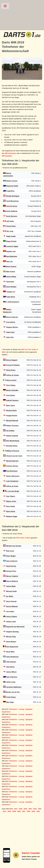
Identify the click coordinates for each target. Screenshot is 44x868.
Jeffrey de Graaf (12, 486)
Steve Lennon (11, 380)
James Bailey (11, 277)
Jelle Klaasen (11, 662)
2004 (30, 809)
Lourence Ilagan (12, 246)
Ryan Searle (11, 511)
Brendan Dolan (12, 446)
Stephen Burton (12, 327)
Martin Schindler (12, 390)
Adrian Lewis (11, 622)
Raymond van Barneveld (15, 627)
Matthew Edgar (12, 516)
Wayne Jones (11, 501)
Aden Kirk (10, 337)
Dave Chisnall (11, 601)
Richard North (11, 411)
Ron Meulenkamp (13, 441)
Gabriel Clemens (12, 400)
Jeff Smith (10, 221)
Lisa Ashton (11, 322)
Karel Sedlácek (12, 211)
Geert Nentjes (11, 287)
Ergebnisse (6, 712)
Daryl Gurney (11, 566)
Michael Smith (11, 591)
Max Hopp (10, 702)
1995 (33, 811)
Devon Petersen (12, 317)
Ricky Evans (11, 370)
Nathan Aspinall (12, 436)
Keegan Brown (12, 416)
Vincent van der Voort (14, 456)
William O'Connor (13, 451)
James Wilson (11, 672)
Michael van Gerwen (14, 546)
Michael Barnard (12, 461)
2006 (21, 809)
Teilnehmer (13, 709)
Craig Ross (10, 191)
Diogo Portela (11, 241)
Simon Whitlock (12, 581)
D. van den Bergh (13, 491)
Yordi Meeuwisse (12, 201)
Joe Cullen (10, 612)
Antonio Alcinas (12, 466)
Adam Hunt (10, 332)
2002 (40, 809)
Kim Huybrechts (12, 647)
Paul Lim (10, 262)
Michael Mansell (12, 421)
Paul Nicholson (12, 471)
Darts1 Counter (31, 853)
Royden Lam (11, 251)
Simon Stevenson (13, 476)
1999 (14, 811)
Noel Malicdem (12, 256)
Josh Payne (11, 395)
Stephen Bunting (12, 632)
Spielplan (29, 709)
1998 (19, 811)
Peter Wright (11, 556)
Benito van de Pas (13, 692)
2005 (25, 809)
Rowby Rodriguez (13, 196)
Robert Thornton (12, 426)
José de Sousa (12, 206)
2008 (11, 809)
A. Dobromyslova (13, 302)
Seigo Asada (11, 236)
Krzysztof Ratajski (13, 365)
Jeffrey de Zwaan (13, 375)
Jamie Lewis (11, 682)
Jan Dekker (10, 431)
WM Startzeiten (11, 153)
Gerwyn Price (11, 571)
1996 (28, 811)
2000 (9, 811)
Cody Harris (11, 297)
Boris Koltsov (11, 267)
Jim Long (10, 231)
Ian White (10, 596)
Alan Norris (10, 667)
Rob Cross (10, 551)
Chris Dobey (11, 385)
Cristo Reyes (11, 697)
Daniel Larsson (12, 181)
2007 (16, 809)
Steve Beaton (11, 642)
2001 (4, 811)
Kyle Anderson (12, 677)
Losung (21, 709)
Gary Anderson (12, 561)
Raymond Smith (12, 186)
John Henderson (12, 657)
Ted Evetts (10, 282)
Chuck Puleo (11, 226)
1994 (38, 811)
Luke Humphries (12, 481)
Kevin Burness (12, 216)
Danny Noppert (12, 360)
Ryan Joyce (11, 405)
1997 (24, 811)
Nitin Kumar (11, 272)
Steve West (10, 652)
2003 (35, 809)
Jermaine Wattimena (14, 687)
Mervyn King (11, 637)
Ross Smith (11, 506)
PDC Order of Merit (23, 538)
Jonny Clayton (12, 617)
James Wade (11, 586)
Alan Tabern (11, 496)
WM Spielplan (7, 156)
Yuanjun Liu (11, 292)
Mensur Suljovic (12, 576)
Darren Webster (12, 606)
